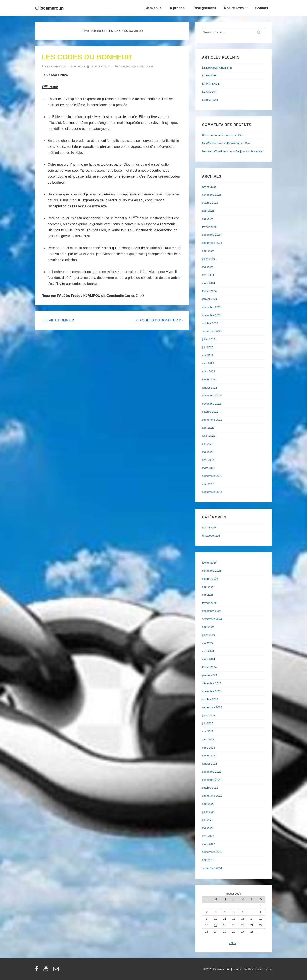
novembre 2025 (211, 195)
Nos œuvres (236, 8)
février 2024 (209, 291)
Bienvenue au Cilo (232, 135)
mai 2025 (208, 219)
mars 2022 (208, 468)
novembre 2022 (211, 404)
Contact (262, 8)
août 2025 (208, 211)
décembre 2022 (211, 395)
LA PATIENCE (211, 84)
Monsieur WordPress (215, 151)
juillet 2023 (209, 339)
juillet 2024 (209, 259)
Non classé (146, 67)
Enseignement (204, 8)
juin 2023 (208, 347)
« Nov (232, 943)
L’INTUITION (210, 100)
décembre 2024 (211, 235)
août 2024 (208, 251)
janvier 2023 (209, 388)
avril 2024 (208, 275)
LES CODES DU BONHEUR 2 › (159, 320)
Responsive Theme (260, 969)
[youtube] (47, 970)
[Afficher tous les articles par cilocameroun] (54, 67)
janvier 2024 (209, 299)
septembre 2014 (212, 492)
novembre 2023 (211, 315)
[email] (56, 970)
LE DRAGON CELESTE (217, 68)
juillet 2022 (209, 436)
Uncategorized (211, 536)
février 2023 (209, 380)
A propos (177, 8)
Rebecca (207, 135)
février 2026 (209, 187)
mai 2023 (208, 355)
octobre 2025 (210, 203)
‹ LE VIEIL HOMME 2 (58, 320)
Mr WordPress (211, 143)
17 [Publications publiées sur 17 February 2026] (216, 925)
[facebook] (38, 970)
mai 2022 (208, 452)
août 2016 (208, 484)
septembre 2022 (212, 420)
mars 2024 (208, 283)
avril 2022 (208, 460)
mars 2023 (208, 371)
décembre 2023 (211, 307)
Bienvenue (153, 8)
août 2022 (208, 428)
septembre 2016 (212, 476)
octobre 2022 (210, 412)
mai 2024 (208, 267)
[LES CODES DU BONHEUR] (100, 67)
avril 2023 (208, 363)
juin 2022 (208, 444)
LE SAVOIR (209, 92)
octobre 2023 (210, 323)
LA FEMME (209, 75)
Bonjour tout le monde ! (250, 151)
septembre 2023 (212, 331)
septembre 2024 (212, 243)
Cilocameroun (49, 8)
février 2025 (209, 227)
